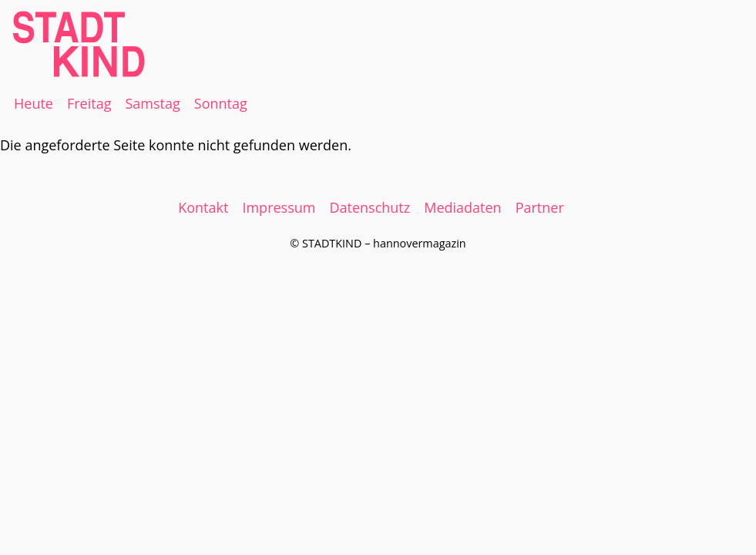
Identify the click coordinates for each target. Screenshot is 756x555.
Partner (540, 207)
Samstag (152, 103)
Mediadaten (462, 207)
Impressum (279, 207)
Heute (34, 103)
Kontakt (203, 207)
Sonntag (221, 103)
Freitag (89, 103)
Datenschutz (370, 207)
